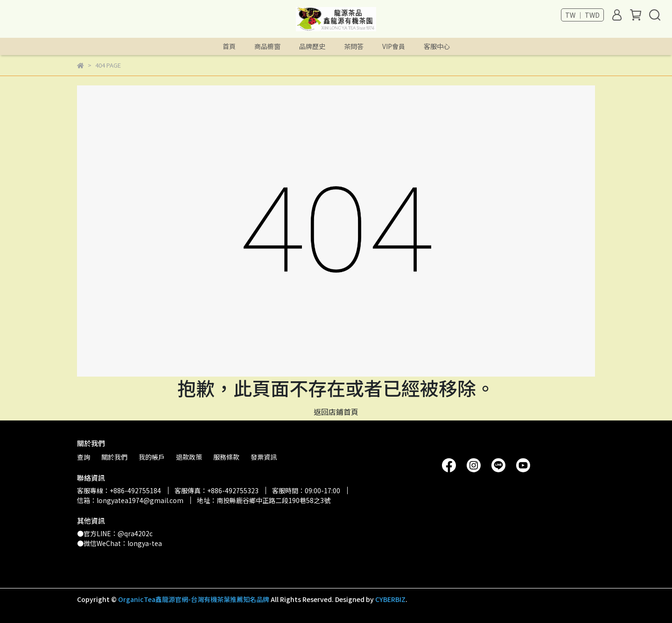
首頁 (229, 46)
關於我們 (114, 457)
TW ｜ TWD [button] (582, 15)
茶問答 (354, 46)
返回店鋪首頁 (336, 412)
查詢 (84, 457)
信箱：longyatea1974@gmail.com (130, 500)
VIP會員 (394, 46)
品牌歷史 (312, 46)
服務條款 (226, 457)
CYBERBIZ (390, 599)
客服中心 (437, 46)
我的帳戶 (152, 457)
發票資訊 (264, 457)
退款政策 (189, 457)
